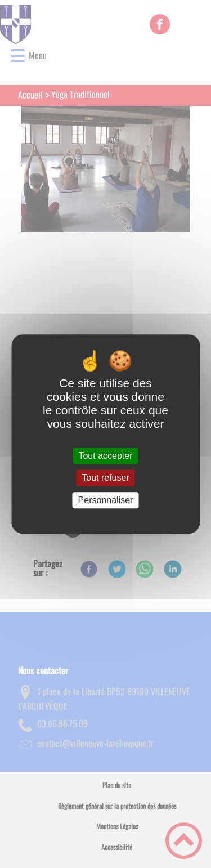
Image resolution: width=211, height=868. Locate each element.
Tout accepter (105, 456)
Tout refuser (105, 478)
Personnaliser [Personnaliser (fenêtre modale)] (106, 500)
